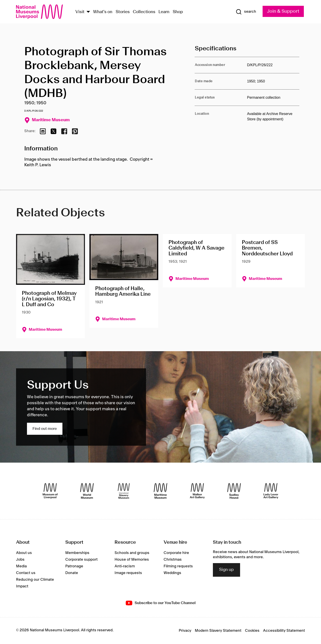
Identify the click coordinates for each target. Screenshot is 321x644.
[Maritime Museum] (160, 491)
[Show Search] (246, 12)
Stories (123, 12)
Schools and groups (132, 553)
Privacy (185, 631)
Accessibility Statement (284, 631)
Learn (164, 12)
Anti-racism (125, 566)
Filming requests (178, 566)
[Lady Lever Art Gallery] (271, 491)
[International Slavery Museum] (124, 491)
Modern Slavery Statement (218, 631)
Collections (144, 12)
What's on (103, 12)
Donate (72, 573)
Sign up (226, 570)
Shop (178, 12)
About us (24, 553)
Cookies (252, 631)
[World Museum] (87, 491)
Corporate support (81, 560)
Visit (80, 12)
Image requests (128, 573)
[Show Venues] (88, 12)
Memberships (77, 553)
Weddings (172, 573)
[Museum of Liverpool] (50, 491)
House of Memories (132, 560)
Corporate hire (176, 553)
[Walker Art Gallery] (197, 491)
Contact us (26, 573)
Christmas (173, 560)
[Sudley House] (234, 491)
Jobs (20, 560)
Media (21, 566)
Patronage (74, 566)
